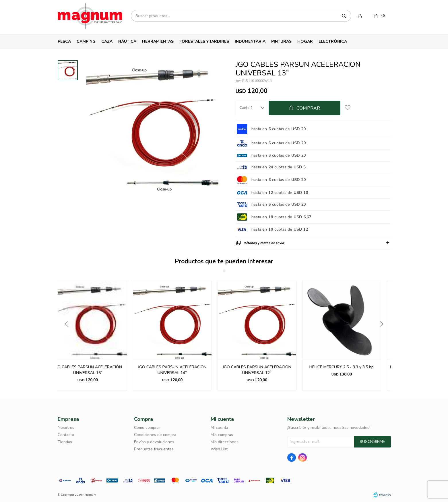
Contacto (66, 435)
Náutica (127, 41)
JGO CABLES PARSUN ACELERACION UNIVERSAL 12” (266, 370)
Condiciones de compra (155, 435)
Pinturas (281, 41)
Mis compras (222, 435)
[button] (384, 336)
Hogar (305, 41)
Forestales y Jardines (204, 41)
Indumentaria (250, 41)
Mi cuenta (219, 428)
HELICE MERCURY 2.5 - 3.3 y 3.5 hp (351, 367)
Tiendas (65, 442)
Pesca (64, 41)
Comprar (308, 108)
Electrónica (333, 41)
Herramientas (158, 41)
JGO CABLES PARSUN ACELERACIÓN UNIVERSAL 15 (97, 370)
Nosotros (66, 428)
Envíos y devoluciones (154, 442)
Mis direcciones (225, 442)
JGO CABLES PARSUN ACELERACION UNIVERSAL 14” (182, 370)
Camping (86, 41)
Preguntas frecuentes (154, 449)
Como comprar (147, 428)
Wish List (219, 449)
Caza (107, 41)
